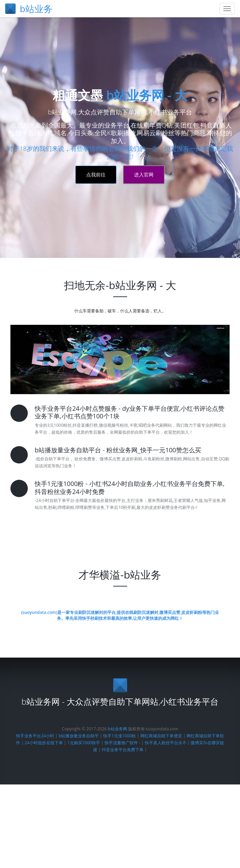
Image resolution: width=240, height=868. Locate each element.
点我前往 (96, 480)
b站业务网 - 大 (147, 400)
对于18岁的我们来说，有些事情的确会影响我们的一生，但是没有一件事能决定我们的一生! (120, 457)
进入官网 (144, 480)
